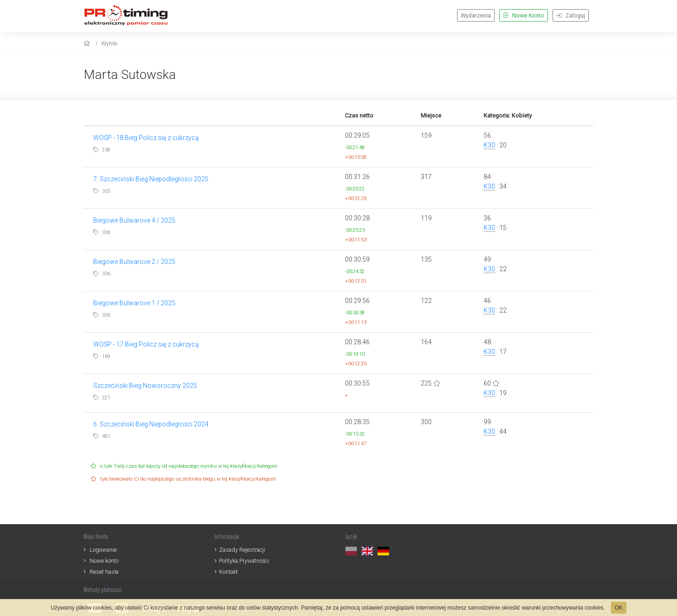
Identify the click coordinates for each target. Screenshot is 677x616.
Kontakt (228, 572)
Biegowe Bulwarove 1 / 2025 (134, 303)
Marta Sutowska (130, 75)
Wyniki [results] (109, 43)
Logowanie (103, 550)
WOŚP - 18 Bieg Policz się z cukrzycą (146, 138)
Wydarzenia (476, 16)
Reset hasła (104, 572)
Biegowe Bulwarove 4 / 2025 (134, 220)
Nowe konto (104, 561)
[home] (88, 43)
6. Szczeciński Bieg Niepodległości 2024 (151, 424)
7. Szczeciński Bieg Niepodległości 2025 (151, 179)
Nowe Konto (524, 16)
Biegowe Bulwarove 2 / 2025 (134, 262)
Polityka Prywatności (244, 561)
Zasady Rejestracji (242, 550)
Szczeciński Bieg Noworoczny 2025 (145, 386)
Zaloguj (571, 16)
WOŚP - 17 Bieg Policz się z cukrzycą (146, 344)
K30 (489, 145)
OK (618, 608)
